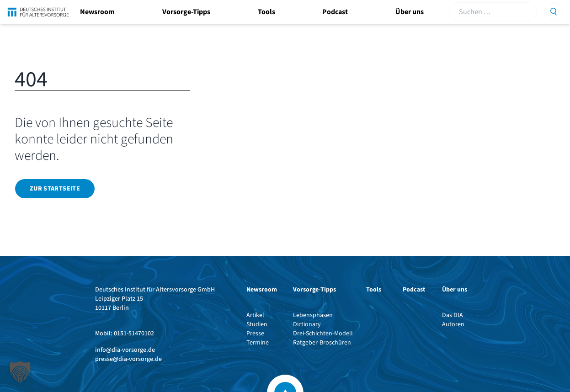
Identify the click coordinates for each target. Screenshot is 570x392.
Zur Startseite (55, 189)
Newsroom (97, 12)
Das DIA (453, 315)
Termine (258, 343)
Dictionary (307, 324)
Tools (266, 12)
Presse (255, 334)
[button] (20, 372)
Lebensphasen (313, 315)
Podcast (335, 12)
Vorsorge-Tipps (186, 12)
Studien (257, 324)
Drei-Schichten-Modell (323, 334)
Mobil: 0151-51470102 (125, 334)
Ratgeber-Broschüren (322, 343)
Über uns (410, 12)
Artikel (255, 315)
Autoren (453, 324)
